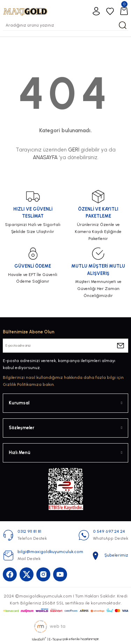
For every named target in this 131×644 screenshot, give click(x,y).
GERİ (74, 150)
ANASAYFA (45, 157)
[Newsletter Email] (65, 346)
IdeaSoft (39, 639)
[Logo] (25, 11)
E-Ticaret (56, 639)
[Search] (65, 25)
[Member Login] (96, 11)
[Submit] (121, 346)
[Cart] (124, 11)
